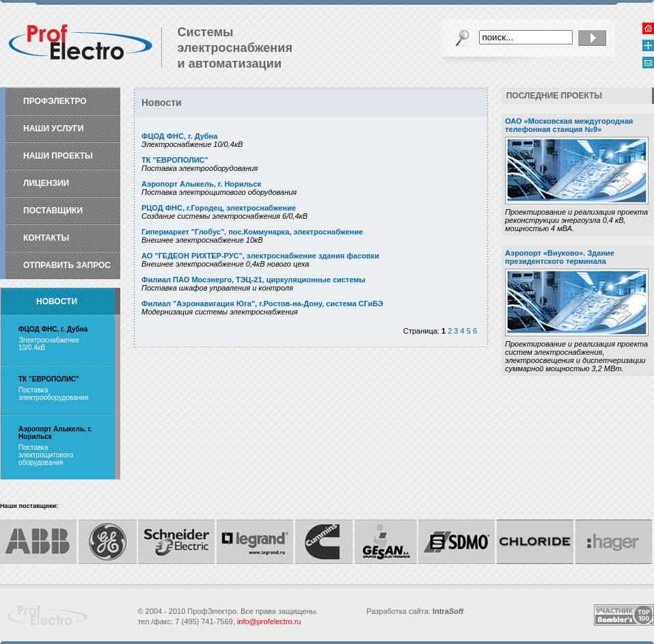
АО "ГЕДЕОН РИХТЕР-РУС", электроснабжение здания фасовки (260, 256)
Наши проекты (58, 156)
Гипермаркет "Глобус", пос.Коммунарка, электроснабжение (252, 232)
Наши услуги (54, 129)
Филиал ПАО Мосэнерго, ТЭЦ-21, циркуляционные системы (254, 280)
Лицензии (46, 183)
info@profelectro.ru (269, 621)
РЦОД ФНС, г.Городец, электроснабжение (219, 208)
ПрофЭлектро (55, 101)
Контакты (46, 238)
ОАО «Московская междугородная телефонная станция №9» (569, 125)
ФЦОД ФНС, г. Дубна (179, 136)
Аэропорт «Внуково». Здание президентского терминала (560, 257)
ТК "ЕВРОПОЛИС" (175, 160)
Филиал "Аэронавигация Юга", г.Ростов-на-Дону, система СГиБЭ (262, 304)
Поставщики (53, 211)
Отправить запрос (67, 265)
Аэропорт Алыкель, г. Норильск (201, 184)
